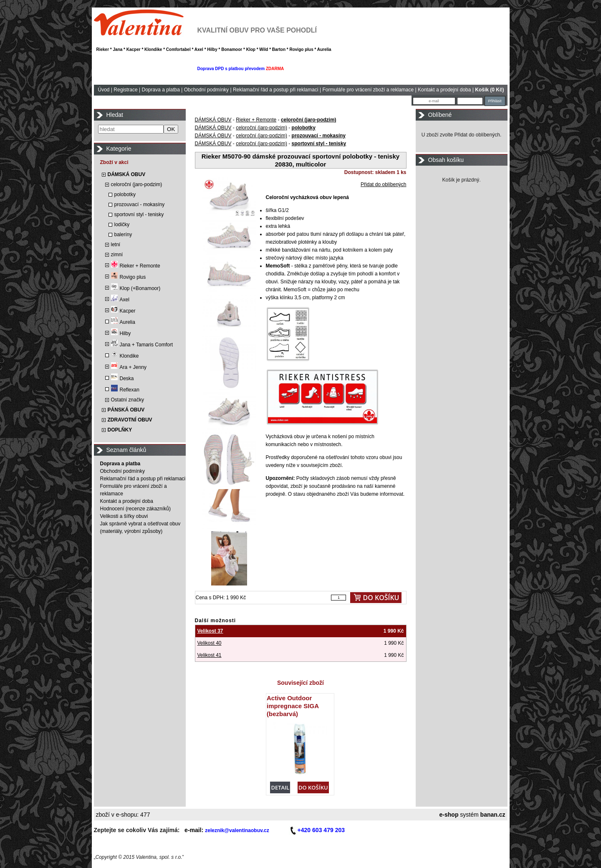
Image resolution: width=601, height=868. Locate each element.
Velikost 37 (210, 631)
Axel (120, 300)
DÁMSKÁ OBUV (127, 174)
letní (116, 245)
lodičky (122, 225)
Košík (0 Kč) (489, 90)
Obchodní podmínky (206, 90)
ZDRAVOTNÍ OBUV (130, 420)
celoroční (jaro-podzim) (137, 184)
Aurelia (123, 322)
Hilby (121, 333)
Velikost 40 (210, 643)
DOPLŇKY (120, 430)
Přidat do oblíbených (383, 184)
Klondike (125, 356)
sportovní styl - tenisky (139, 214)
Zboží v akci (114, 162)
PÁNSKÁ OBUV (126, 410)
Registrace (125, 90)
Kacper (123, 311)
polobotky (125, 194)
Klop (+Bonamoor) (136, 288)
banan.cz (493, 815)
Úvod (104, 90)
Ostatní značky (128, 400)
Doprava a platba (160, 90)
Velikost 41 (210, 655)
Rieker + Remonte (136, 266)
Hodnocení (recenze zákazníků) (135, 509)
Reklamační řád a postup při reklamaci (276, 90)
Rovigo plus (129, 277)
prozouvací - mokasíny (140, 204)
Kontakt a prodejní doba (444, 90)
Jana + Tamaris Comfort (142, 345)
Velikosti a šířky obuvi (124, 516)
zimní (117, 255)
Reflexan (125, 390)
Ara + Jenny (129, 367)
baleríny (123, 235)
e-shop (449, 815)
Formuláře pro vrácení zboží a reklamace (368, 90)
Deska (122, 378)
